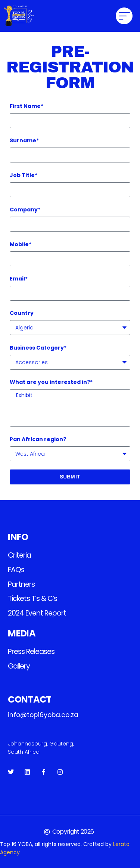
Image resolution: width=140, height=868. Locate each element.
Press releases (31, 652)
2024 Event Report (37, 613)
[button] (124, 16)
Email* (19, 279)
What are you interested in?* (51, 382)
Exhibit (69, 396)
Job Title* (24, 175)
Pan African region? (38, 439)
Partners (21, 584)
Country (22, 313)
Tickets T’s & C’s (32, 599)
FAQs (16, 570)
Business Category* (38, 348)
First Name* (27, 106)
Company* (25, 210)
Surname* (24, 140)
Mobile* (21, 244)
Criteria (19, 555)
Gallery (19, 666)
